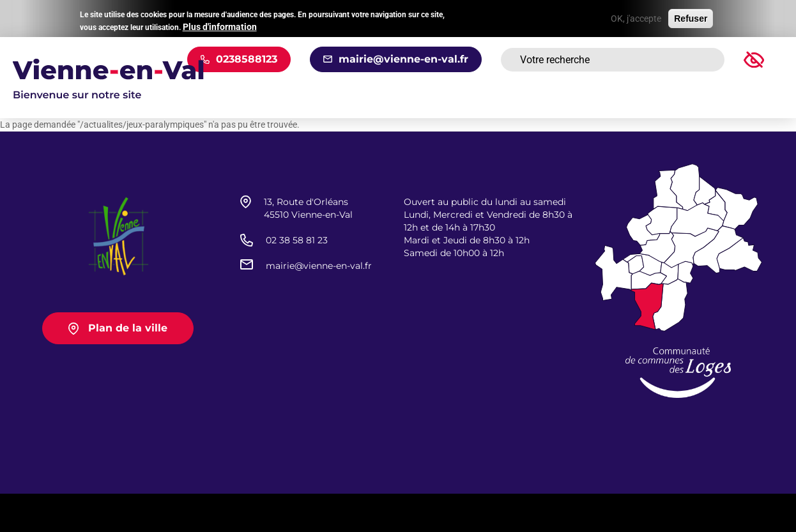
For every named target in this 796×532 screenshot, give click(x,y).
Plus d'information (220, 25)
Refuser (691, 17)
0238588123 (247, 59)
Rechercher (699, 60)
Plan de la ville (128, 328)
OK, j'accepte (636, 17)
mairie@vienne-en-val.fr (403, 59)
